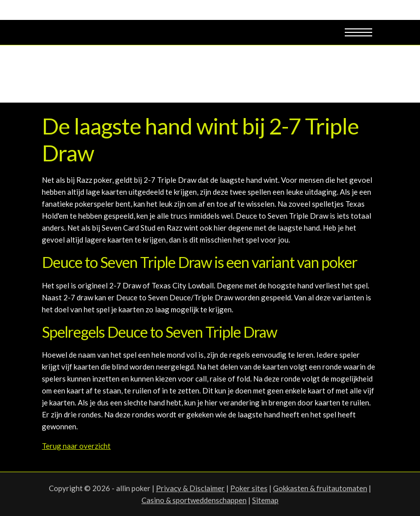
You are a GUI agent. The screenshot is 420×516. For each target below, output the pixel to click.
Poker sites (249, 488)
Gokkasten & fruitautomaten (320, 488)
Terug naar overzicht (76, 446)
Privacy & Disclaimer (190, 488)
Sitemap (265, 500)
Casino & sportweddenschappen (194, 500)
